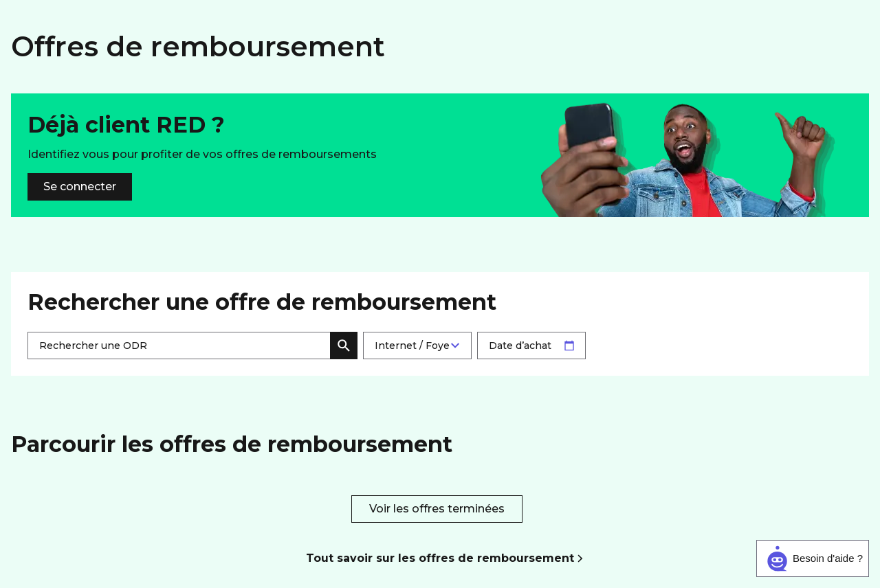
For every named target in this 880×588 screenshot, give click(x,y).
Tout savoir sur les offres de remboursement (440, 558)
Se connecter (80, 186)
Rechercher (344, 346)
